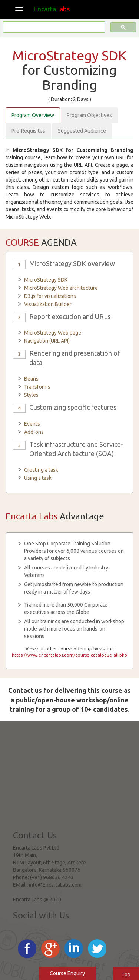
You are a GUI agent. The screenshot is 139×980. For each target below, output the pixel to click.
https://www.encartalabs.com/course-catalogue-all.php (69, 655)
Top (126, 974)
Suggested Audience (82, 131)
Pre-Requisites (28, 131)
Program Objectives (89, 115)
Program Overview (33, 115)
